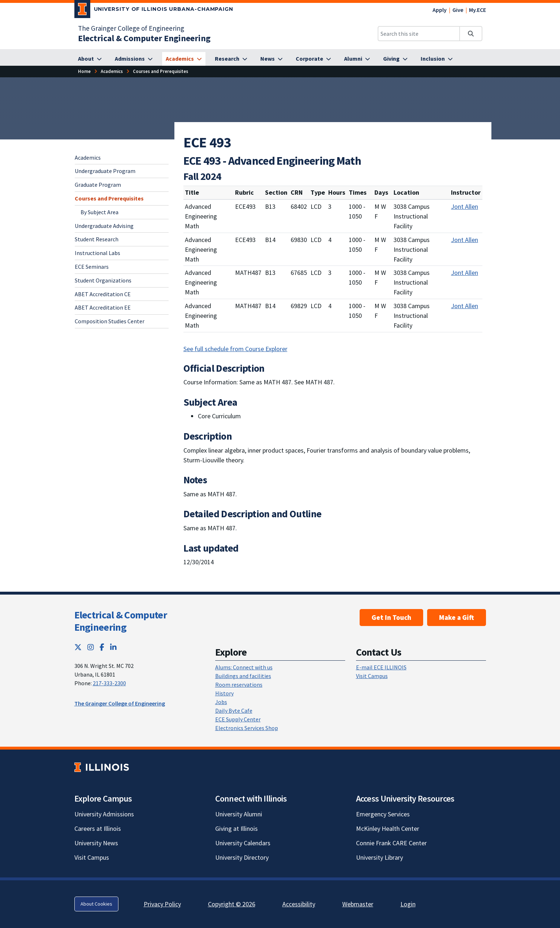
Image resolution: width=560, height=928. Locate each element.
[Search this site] (419, 34)
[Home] (84, 71)
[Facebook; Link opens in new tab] (102, 647)
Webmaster (358, 904)
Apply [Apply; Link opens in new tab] (440, 10)
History (224, 693)
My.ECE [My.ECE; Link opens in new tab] (477, 10)
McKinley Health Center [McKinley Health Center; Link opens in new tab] (388, 828)
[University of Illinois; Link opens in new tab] (102, 767)
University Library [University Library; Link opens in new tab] (379, 857)
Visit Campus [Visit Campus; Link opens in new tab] (92, 857)
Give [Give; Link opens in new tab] (458, 10)
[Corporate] (313, 59)
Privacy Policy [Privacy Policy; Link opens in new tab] (162, 904)
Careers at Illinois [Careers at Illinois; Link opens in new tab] (98, 828)
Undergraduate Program (105, 171)
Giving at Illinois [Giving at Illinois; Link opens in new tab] (236, 828)
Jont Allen (465, 206)
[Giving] (395, 59)
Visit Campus (372, 676)
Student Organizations (103, 280)
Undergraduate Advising (104, 226)
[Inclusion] (437, 59)
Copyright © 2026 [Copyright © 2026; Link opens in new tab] (232, 904)
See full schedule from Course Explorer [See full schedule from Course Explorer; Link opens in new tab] (235, 349)
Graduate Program (98, 185)
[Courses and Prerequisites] (160, 71)
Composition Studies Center (110, 321)
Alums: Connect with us (244, 667)
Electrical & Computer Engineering (121, 621)
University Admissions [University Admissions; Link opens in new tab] (104, 814)
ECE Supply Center (238, 719)
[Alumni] (357, 59)
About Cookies (96, 904)
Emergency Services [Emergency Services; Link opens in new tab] (383, 814)
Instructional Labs (97, 253)
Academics (88, 157)
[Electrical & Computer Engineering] (144, 38)
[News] (272, 59)
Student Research (97, 239)
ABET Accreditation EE (103, 307)
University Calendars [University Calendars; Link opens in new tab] (243, 843)
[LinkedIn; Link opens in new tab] (113, 647)
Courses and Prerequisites (109, 198)
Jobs (221, 702)
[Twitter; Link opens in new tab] (78, 647)
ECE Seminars (92, 267)
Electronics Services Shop (247, 728)
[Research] (231, 59)
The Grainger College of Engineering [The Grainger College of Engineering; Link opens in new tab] (131, 28)
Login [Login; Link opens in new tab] (408, 904)
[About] (90, 59)
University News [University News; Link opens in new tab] (96, 843)
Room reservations (239, 685)
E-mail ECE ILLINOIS (381, 667)
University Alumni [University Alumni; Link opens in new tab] (239, 814)
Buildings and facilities (243, 676)
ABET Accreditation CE (103, 294)
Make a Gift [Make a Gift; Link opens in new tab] (457, 617)
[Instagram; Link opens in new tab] (91, 647)
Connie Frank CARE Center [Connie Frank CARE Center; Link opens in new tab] (391, 843)
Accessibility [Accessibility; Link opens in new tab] (299, 904)
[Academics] (184, 59)
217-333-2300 (109, 683)
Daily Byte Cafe (234, 711)
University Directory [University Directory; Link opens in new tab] (242, 857)
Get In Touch (391, 617)
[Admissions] (134, 59)
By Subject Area (99, 212)
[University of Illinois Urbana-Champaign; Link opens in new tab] (154, 10)
